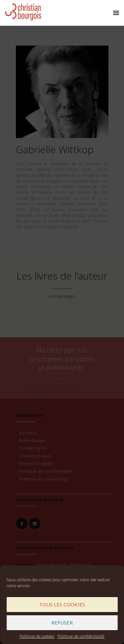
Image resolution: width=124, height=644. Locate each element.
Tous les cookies (62, 604)
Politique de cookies (37, 636)
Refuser (62, 623)
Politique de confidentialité (81, 636)
